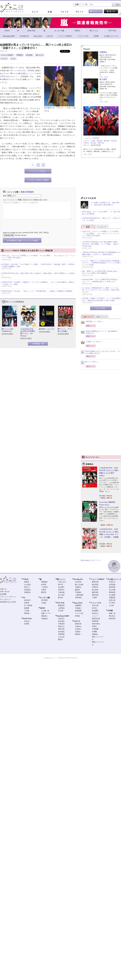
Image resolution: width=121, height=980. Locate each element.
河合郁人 (78, 629)
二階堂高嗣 (79, 595)
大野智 (44, 590)
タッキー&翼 (45, 598)
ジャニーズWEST (7, 55)
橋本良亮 (78, 624)
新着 (88, 227)
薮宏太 (60, 639)
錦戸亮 (60, 585)
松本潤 (44, 585)
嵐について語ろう (89, 363)
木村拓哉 (112, 585)
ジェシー (95, 616)
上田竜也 (61, 608)
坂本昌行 (27, 600)
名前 (5, 196)
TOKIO (26, 579)
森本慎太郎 (96, 619)
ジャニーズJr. (96, 603)
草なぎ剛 (112, 590)
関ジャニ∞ (40, 55)
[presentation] (23, 223)
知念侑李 (61, 621)
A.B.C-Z (77, 621)
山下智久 (112, 603)
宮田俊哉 (78, 598)
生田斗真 (112, 600)
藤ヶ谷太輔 (79, 585)
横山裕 (60, 598)
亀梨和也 (61, 605)
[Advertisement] (101, 178)
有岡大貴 (61, 629)
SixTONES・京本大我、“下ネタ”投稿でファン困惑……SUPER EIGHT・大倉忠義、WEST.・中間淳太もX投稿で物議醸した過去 (38, 265)
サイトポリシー (6, 599)
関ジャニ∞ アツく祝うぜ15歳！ (65, 330)
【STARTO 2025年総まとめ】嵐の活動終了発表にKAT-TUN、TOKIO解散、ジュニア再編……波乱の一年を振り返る (101, 244)
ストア (35, 12)
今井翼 (44, 603)
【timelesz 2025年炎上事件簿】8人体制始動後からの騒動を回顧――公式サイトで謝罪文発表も (101, 253)
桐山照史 (94, 143)
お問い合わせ (5, 592)
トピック (65, 12)
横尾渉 (77, 590)
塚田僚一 (78, 634)
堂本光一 (27, 621)
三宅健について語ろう (91, 342)
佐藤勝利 (78, 605)
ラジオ (13, 59)
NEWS (42, 608)
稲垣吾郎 (112, 587)
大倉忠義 (61, 592)
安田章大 (61, 590)
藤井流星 (107, 141)
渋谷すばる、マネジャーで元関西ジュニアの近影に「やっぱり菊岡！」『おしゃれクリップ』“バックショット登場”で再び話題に (38, 257)
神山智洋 (114, 141)
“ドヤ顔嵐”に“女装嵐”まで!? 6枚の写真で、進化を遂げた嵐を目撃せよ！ (105, 204)
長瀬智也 (27, 592)
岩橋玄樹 (95, 621)
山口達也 (27, 585)
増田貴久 (44, 616)
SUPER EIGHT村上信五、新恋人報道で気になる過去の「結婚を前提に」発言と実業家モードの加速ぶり (38, 274)
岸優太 (94, 626)
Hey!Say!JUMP (63, 616)
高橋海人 (95, 634)
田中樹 (94, 608)
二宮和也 (44, 587)
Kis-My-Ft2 (78, 579)
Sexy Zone (78, 603)
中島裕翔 (61, 624)
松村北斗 (95, 613)
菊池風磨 (78, 611)
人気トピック (88, 317)
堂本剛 (27, 624)
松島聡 (77, 616)
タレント (79, 12)
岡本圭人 (61, 626)
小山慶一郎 (45, 611)
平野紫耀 (95, 629)
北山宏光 (78, 582)
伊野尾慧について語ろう (92, 322)
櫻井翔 (44, 592)
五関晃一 (78, 632)
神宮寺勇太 (96, 624)
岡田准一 (27, 613)
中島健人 (78, 608)
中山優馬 (112, 595)
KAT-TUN (60, 603)
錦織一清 (112, 613)
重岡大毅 (101, 143)
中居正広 (112, 582)
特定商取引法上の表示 (8, 602)
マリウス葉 (79, 613)
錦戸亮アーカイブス (47, 329)
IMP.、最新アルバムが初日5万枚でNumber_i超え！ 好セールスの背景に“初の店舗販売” (101, 272)
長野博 (27, 603)
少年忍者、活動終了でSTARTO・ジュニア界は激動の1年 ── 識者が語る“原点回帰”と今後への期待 (101, 299)
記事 (50, 12)
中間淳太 (20, 55)
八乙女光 (61, 637)
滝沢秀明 (44, 600)
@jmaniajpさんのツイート (91, 560)
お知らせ (3, 589)
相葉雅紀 (44, 582)
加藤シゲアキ (46, 613)
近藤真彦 (112, 598)
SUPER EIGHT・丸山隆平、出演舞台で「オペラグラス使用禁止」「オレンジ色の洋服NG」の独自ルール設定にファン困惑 (38, 283)
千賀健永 (78, 592)
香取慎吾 (112, 592)
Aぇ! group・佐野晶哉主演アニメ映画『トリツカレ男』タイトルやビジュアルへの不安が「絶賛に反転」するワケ (102, 290)
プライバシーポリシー (8, 597)
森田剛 (27, 608)
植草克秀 (112, 619)
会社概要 (3, 594)
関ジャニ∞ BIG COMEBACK (8, 330)
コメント (6, 200)
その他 (111, 605)
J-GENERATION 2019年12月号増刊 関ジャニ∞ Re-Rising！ (28, 333)
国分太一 (27, 587)
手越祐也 (44, 619)
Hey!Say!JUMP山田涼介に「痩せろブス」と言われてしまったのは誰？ (101, 219)
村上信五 (29, 55)
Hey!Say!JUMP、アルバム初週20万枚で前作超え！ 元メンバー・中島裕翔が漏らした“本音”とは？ (101, 281)
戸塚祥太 (78, 626)
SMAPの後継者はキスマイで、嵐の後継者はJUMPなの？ (99, 332)
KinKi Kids (27, 618)
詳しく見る (104, 77)
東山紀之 (112, 616)
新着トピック (102, 317)
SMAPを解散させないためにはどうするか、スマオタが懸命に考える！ (100, 352)
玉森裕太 (78, 587)
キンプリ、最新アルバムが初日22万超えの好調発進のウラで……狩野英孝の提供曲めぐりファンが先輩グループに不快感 (102, 263)
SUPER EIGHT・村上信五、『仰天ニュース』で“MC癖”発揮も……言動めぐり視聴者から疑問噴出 (37, 291)
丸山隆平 (61, 587)
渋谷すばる (62, 582)
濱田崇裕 (99, 141)
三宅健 (27, 611)
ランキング (102, 227)
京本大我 (95, 605)
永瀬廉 (94, 632)
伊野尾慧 (61, 634)
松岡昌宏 (27, 590)
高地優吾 (95, 611)
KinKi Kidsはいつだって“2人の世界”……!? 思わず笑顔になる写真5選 (101, 213)
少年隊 (110, 611)
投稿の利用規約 (27, 192)
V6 (24, 598)
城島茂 (27, 582)
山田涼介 (61, 619)
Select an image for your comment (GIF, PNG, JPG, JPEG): (26, 233)
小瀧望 (93, 141)
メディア (4, 59)
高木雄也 (61, 632)
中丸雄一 (61, 611)
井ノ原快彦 (28, 605)
